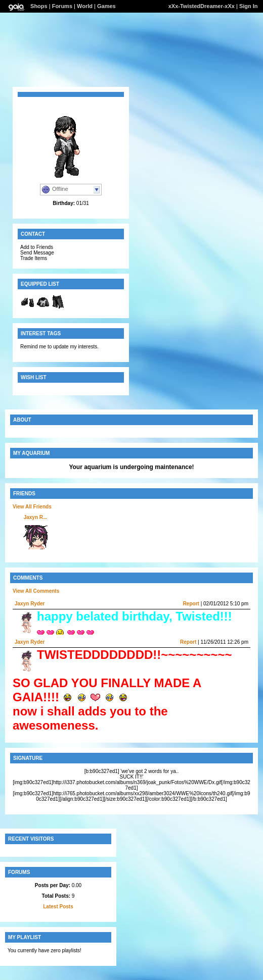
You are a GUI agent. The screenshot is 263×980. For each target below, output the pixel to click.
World (85, 6)
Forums (62, 6)
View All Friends (32, 507)
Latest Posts (58, 907)
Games (106, 6)
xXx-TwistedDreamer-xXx (202, 6)
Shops (39, 6)
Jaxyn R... (36, 517)
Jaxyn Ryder (30, 604)
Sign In (249, 6)
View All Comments (36, 591)
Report (191, 604)
